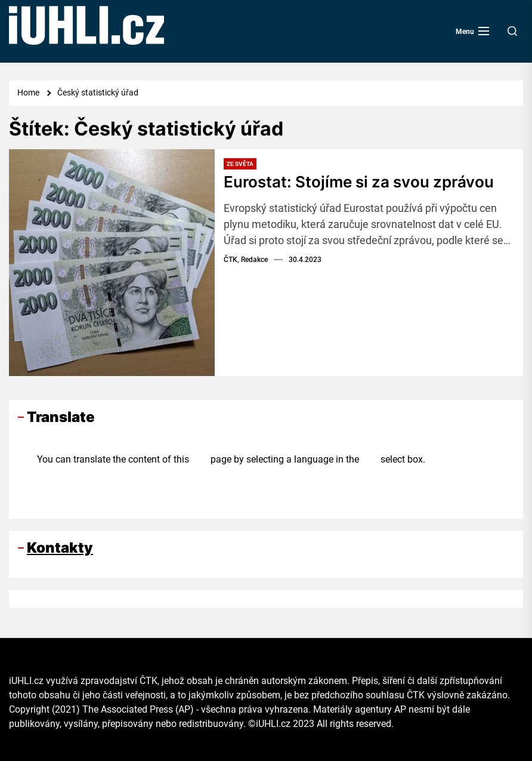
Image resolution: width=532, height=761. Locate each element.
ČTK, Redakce (246, 260)
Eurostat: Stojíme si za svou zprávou (359, 182)
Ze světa (240, 164)
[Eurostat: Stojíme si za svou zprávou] (112, 263)
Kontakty (60, 548)
